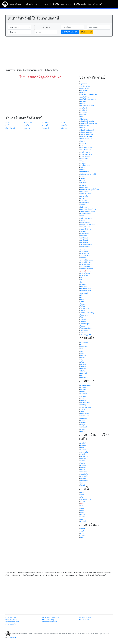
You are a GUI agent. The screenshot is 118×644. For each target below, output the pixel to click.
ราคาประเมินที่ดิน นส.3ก (76, 4)
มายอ (63, 122)
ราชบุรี (83, 409)
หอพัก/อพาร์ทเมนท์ (86, 218)
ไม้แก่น (64, 128)
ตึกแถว (83, 104)
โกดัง (82, 302)
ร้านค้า (83, 181)
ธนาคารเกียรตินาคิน (12, 622)
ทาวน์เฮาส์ (84, 108)
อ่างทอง (83, 429)
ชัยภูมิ (82, 448)
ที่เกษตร (83, 141)
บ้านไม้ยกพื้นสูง (85, 165)
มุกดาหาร (83, 459)
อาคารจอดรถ (85, 253)
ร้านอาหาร (84, 183)
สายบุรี (45, 125)
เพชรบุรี (83, 431)
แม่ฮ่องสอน (84, 378)
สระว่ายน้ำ (84, 198)
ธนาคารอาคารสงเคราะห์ (50, 617)
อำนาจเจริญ (84, 476)
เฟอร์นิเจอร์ (84, 293)
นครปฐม (83, 396)
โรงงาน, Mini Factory (87, 313)
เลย (81, 483)
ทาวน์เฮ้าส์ (84, 110)
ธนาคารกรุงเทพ (84, 620)
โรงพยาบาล (84, 315)
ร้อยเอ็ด (83, 463)
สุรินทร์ (83, 470)
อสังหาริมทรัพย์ (85, 247)
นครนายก (84, 394)
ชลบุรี (82, 531)
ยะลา (82, 512)
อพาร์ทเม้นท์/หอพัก (86, 245)
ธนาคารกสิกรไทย (85, 617)
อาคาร (83, 249)
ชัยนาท (83, 392)
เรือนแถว (83, 297)
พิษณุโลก (83, 356)
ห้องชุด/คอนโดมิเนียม (87, 225)
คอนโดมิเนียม (85, 97)
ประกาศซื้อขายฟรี (95, 4)
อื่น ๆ (82, 280)
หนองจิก (64, 125)
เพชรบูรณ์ (83, 373)
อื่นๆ (82, 282)
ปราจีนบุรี (83, 405)
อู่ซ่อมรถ (83, 284)
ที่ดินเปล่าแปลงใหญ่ (86, 134)
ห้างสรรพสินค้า (85, 234)
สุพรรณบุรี (84, 427)
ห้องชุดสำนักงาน (86, 229)
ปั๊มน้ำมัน (83, 170)
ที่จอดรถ (83, 115)
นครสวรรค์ (84, 347)
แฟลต (82, 300)
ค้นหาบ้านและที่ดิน (70, 32)
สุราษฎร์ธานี (84, 521)
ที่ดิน (82, 117)
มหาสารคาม (84, 457)
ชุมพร (82, 495)
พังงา (82, 506)
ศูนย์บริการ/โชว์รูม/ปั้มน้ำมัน (90, 190)
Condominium (85, 86)
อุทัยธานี (83, 367)
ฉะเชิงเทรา (84, 390)
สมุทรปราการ (85, 414)
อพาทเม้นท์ (84, 236)
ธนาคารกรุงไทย (11, 617)
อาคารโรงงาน (85, 275)
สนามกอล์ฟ (84, 196)
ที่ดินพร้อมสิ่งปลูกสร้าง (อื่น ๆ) (90, 123)
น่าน (82, 349)
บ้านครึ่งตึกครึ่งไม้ (86, 148)
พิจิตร (82, 353)
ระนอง (82, 515)
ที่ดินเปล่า (83, 128)
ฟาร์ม (82, 176)
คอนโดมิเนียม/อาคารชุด (88, 99)
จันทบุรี (83, 529)
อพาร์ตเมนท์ (84, 238)
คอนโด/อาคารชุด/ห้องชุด (89, 95)
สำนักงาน (83, 205)
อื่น (81, 278)
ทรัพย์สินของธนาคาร (87, 106)
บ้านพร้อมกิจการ (86, 150)
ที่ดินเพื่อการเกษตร (86, 137)
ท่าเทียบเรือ (84, 143)
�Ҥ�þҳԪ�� (86, 335)
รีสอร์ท (83, 178)
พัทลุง (82, 508)
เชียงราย (83, 369)
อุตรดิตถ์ (83, 364)
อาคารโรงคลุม (85, 273)
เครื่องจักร (84, 286)
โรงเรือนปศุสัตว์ (85, 324)
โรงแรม (83, 326)
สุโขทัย (83, 362)
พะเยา (82, 351)
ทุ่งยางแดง (28, 122)
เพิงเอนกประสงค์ (86, 291)
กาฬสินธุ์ (83, 443)
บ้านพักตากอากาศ (86, 154)
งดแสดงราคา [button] (86, 32)
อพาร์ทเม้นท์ (84, 242)
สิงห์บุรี (82, 425)
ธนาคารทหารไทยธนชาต (50, 622)
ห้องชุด (83, 220)
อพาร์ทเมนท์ (84, 240)
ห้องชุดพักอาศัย (85, 227)
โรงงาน (83, 311)
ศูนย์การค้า (84, 187)
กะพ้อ (8, 122)
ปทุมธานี (83, 401)
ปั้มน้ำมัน (83, 167)
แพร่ (82, 375)
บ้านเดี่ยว (83, 161)
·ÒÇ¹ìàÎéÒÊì (84, 90)
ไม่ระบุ (82, 333)
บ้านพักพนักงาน (85, 156)
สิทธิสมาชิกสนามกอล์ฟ (88, 212)
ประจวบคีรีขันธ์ (85, 403)
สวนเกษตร (84, 201)
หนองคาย (83, 472)
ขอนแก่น (83, 446)
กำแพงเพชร (84, 342)
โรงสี (82, 317)
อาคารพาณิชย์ (85, 267)
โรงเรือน (83, 322)
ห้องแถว (83, 231)
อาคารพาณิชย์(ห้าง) (87, 269)
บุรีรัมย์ (83, 454)
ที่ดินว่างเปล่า (84, 126)
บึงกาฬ (83, 485)
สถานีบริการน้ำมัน (86, 194)
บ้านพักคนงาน (85, 152)
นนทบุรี (83, 398)
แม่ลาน (27, 128)
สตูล (82, 519)
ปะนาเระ (46, 122)
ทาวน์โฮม (83, 112)
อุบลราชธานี (84, 481)
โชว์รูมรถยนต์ (85, 308)
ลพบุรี (82, 412)
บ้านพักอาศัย (84, 159)
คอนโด (83, 93)
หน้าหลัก (29, 4)
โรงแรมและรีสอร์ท (86, 328)
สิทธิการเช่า (84, 207)
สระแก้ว (83, 423)
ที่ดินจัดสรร (84, 119)
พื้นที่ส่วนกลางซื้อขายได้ (88, 174)
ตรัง (82, 497)
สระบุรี (82, 420)
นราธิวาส (83, 501)
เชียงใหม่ (83, 371)
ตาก (82, 345)
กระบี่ (82, 493)
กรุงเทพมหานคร (85, 385)
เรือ (81, 295)
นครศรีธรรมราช (86, 499)
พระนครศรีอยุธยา (86, 407)
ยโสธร (83, 461)
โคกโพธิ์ (46, 128)
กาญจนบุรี (84, 387)
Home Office (84, 88)
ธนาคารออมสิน (10, 624)
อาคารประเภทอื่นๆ (86, 264)
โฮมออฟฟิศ (84, 330)
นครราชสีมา (84, 452)
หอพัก (82, 216)
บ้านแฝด (83, 163)
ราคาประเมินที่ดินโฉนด (55, 4)
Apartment (84, 84)
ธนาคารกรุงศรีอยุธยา (49, 620)
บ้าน (82, 145)
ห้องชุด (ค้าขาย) (86, 223)
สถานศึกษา (84, 192)
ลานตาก (83, 185)
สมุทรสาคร (84, 418)
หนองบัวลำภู (84, 474)
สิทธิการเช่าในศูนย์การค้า (89, 209)
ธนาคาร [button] (38, 4)
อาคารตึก (83, 258)
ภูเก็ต (82, 510)
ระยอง (82, 535)
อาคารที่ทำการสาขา (87, 260)
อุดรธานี (83, 478)
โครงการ (83, 304)
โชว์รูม (83, 306)
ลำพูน (82, 360)
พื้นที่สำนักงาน (85, 172)
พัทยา (82, 538)
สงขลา (83, 517)
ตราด (82, 533)
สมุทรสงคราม (85, 416)
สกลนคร (83, 467)
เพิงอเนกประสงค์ (86, 289)
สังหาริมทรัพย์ (85, 203)
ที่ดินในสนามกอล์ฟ (86, 139)
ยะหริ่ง (27, 125)
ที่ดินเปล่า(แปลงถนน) (87, 130)
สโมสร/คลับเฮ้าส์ (86, 214)
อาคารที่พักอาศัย (86, 262)
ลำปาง (82, 358)
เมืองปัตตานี (10, 128)
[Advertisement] (59, 53)
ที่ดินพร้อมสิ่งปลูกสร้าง (87, 121)
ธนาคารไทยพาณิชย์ (12, 620)
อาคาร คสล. (84, 251)
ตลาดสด (83, 101)
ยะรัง (7, 125)
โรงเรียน (83, 319)
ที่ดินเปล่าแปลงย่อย (86, 132)
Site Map (13, 637)
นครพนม (83, 450)
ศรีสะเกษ (83, 465)
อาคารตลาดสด (85, 256)
